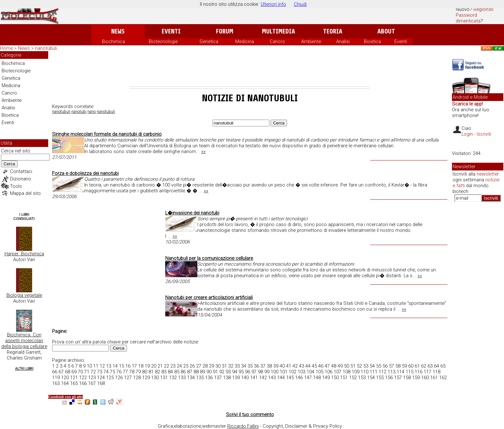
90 (209, 372)
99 (267, 372)
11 (96, 366)
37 (263, 366)
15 (122, 366)
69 (74, 372)
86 (183, 372)
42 (295, 366)
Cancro (277, 41)
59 (404, 366)
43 (301, 366)
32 (231, 366)
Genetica (209, 41)
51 (353, 366)
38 (269, 366)
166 (83, 383)
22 (166, 366)
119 (56, 378)
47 (327, 366)
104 (310, 372)
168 (101, 383)
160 (425, 378)
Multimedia (279, 31)
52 (359, 366)
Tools (16, 186)
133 (182, 378)
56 (385, 366)
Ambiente (311, 41)
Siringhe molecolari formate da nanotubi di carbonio (107, 134)
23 (173, 366)
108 (346, 372)
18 (141, 366)
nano (92, 112)
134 (191, 378)
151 (344, 378)
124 (101, 378)
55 (379, 366)
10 (89, 366)
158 (407, 378)
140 (245, 378)
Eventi (171, 31)
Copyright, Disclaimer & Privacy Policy (302, 426)
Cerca (9, 164)
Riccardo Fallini (243, 426)
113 (392, 372)
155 (380, 378)
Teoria (333, 31)
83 (164, 372)
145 (290, 378)
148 (317, 378)
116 (419, 372)
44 (308, 366)
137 (218, 378)
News (118, 31)
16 (128, 366)
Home (6, 48)
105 (319, 372)
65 (443, 366)
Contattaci (21, 171)
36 (256, 366)
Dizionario (21, 179)
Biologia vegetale (24, 295)
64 (437, 366)
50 (346, 366)
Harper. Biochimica (24, 254)
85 (177, 372)
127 (128, 378)
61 (417, 366)
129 (146, 378)
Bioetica (372, 41)
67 (61, 372)
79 (138, 372)
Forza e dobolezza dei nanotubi (85, 173)
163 (56, 383)
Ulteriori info (273, 4)
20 (154, 366)
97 (254, 372)
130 (155, 378)
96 (248, 372)
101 (283, 372)
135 (200, 378)
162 (443, 378)
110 (364, 372)
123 (92, 378)
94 (235, 372)
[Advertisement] (250, 69)
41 (289, 366)
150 (335, 378)
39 (276, 366)
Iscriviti (484, 134)
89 (203, 372)
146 (299, 378)
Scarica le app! (467, 104)
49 (340, 366)
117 (428, 372)
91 (215, 372)
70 (80, 372)
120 (65, 378)
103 (301, 372)
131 (164, 378)
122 (83, 378)
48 (334, 366)
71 (87, 372)
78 (132, 372)
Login (467, 134)
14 (115, 366)
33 (237, 366)
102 (292, 372)
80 (145, 372)
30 (218, 366)
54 (372, 366)
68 (67, 372)
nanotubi (79, 112)
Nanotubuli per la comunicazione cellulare (209, 258)
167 (92, 383)
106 (328, 372)
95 (241, 372)
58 (398, 366)
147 (308, 378)
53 (366, 366)
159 (416, 378)
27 (199, 366)
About (386, 31)
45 (314, 366)
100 (274, 372)
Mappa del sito (25, 193)
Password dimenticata (468, 18)
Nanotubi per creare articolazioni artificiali (209, 297)
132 (173, 378)
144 (281, 378)
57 (392, 366)
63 (430, 366)
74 (106, 372)
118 (437, 372)
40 (282, 366)
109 (355, 372)
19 (147, 366)
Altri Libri (24, 369)
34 (244, 366)
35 (250, 366)
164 (65, 383)
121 (74, 378)
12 (102, 366)
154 (371, 378)
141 (254, 378)
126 (119, 378)
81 (151, 372)
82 (157, 372)
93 (228, 372)
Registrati (483, 9)
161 (434, 378)
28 (205, 366)
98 (260, 372)
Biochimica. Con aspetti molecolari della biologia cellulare (24, 341)
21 (160, 366)
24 (179, 366)
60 (411, 366)
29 (212, 366)
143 (272, 378)
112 (382, 372)
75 (113, 372)
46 (321, 366)
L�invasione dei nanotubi (192, 213)
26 (192, 366)
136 (209, 378)
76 (119, 372)
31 (224, 366)
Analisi (343, 41)
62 (424, 366)
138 (227, 378)
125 (110, 378)
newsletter (488, 174)
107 (337, 372)
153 (362, 378)
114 (401, 372)
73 (100, 372)
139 (236, 378)
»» (203, 151)
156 (389, 378)
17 (134, 366)
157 (398, 378)
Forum (225, 31)
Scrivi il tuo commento (250, 415)
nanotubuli (61, 112)
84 (170, 372)
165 (74, 383)
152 (353, 378)
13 (109, 366)
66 (55, 372)
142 (263, 378)
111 (373, 372)
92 (222, 372)
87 (190, 372)
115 (410, 372)
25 (186, 366)
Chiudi (300, 4)
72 (93, 372)
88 (196, 372)
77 (125, 372)
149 (326, 378)
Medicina (245, 41)
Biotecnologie (163, 41)
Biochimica (113, 41)
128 (137, 378)
